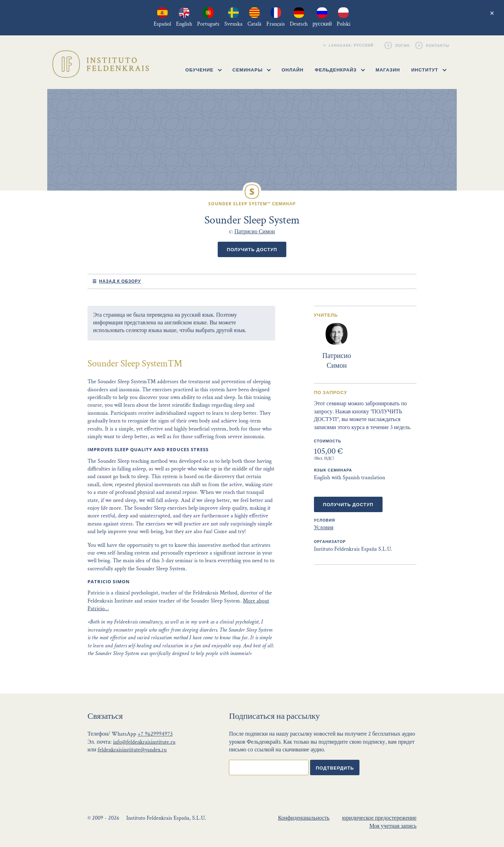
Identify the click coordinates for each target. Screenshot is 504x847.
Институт (429, 70)
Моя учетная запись (393, 826)
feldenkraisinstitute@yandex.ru (132, 750)
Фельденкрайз (340, 70)
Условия (324, 528)
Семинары (252, 70)
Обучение (204, 70)
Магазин (388, 70)
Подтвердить (335, 768)
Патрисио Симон (255, 232)
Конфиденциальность (304, 818)
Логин (403, 45)
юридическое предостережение (379, 818)
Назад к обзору (120, 281)
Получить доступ (252, 249)
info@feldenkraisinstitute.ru (144, 742)
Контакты (438, 45)
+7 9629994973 (155, 734)
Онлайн (292, 70)
